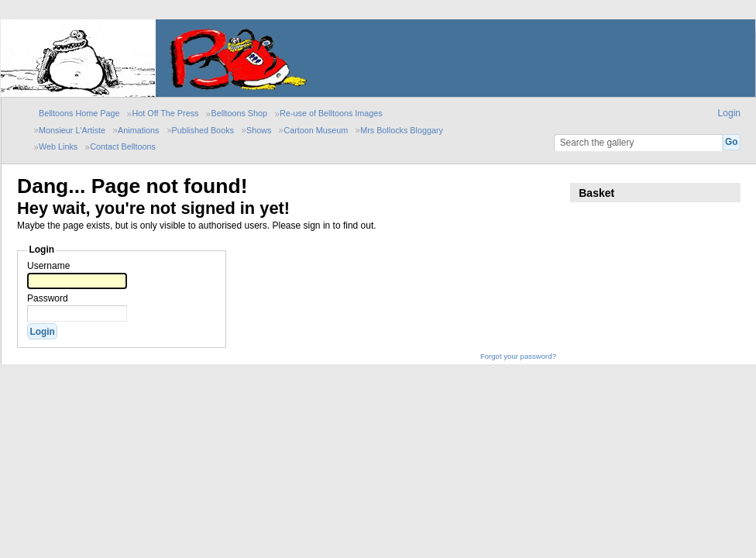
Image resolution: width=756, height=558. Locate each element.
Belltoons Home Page (79, 113)
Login (729, 113)
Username (48, 266)
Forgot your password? (518, 356)
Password (48, 298)
